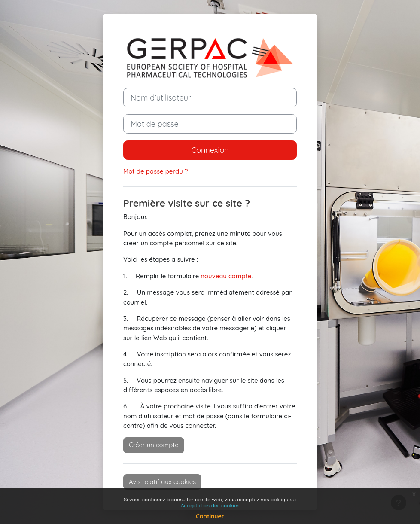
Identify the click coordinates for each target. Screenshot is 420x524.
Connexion (210, 150)
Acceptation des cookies (210, 505)
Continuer (210, 516)
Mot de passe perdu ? (155, 171)
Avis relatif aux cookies (162, 482)
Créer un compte (154, 445)
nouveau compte (226, 276)
